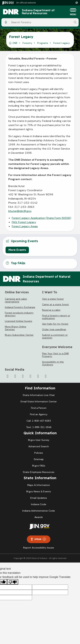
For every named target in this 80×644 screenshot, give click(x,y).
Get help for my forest (55, 324)
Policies (39, 453)
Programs (43, 43)
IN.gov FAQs (39, 466)
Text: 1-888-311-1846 (39, 427)
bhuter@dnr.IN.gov (20, 211)
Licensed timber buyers (19, 321)
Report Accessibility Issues (39, 548)
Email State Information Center (39, 401)
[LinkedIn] (38, 376)
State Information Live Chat (39, 395)
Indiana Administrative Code (39, 511)
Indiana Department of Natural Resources (38, 12)
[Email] (46, 376)
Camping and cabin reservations (16, 300)
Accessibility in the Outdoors (53, 363)
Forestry (27, 43)
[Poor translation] (13, 582)
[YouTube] (30, 376)
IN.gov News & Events (39, 491)
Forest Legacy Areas (25, 226)
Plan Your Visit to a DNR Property (55, 355)
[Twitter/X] (15, 376)
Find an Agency (39, 414)
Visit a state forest (53, 299)
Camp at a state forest (55, 304)
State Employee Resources (39, 472)
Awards (39, 517)
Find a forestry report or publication (56, 317)
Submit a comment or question (55, 336)
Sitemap (39, 459)
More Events (17, 250)
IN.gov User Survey (39, 440)
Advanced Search (39, 446)
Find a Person (39, 408)
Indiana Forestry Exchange (20, 307)
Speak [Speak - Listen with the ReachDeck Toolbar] (38, 539)
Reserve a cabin (51, 310)
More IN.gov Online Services (15, 328)
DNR (15, 43)
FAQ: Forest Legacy (24, 222)
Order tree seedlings (54, 329)
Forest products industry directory (19, 314)
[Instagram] (23, 376)
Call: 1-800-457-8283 (39, 421)
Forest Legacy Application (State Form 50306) (41, 218)
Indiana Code (39, 504)
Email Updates (39, 498)
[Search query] (41, 22)
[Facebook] (8, 376)
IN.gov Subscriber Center (19, 335)
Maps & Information (39, 485)
